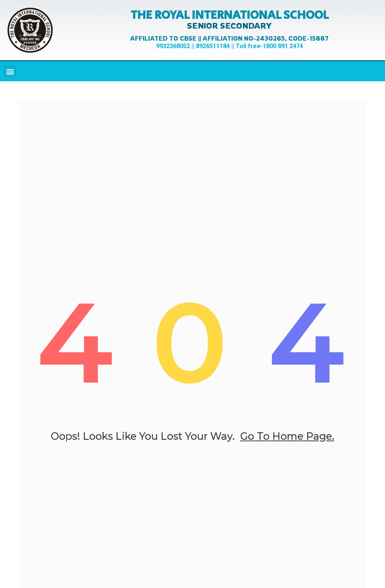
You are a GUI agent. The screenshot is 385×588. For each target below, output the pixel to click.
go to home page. (287, 436)
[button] (10, 71)
